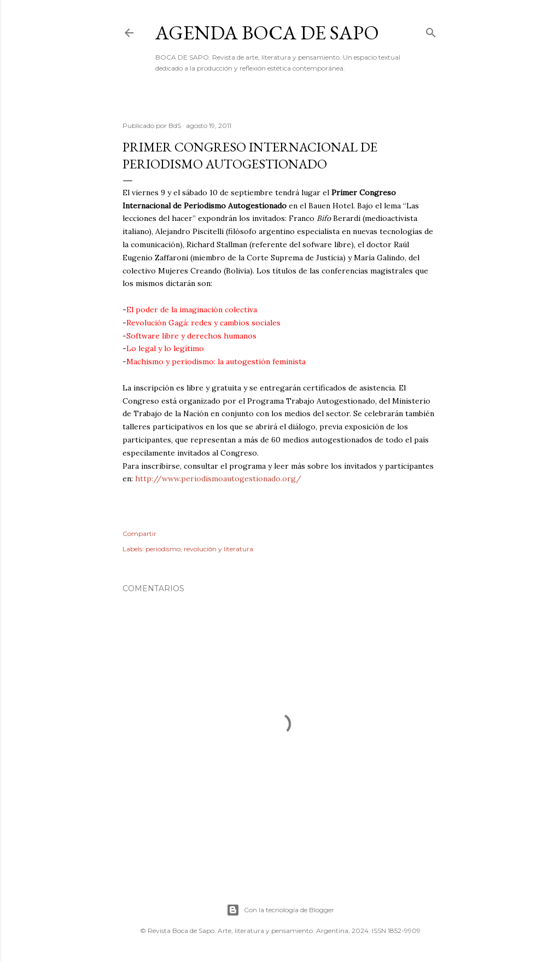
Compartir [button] (139, 534)
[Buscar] (431, 30)
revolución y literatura (218, 549)
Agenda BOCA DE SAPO (267, 33)
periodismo (163, 549)
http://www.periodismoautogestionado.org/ (218, 479)
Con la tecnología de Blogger (280, 910)
